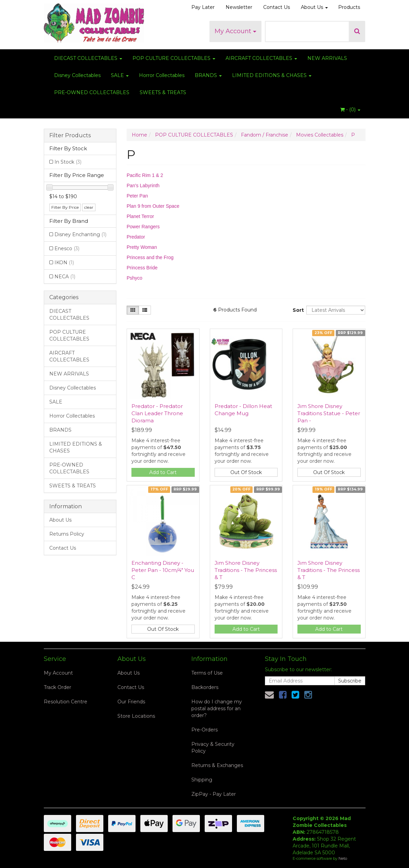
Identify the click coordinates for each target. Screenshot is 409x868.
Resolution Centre (66, 702)
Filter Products (70, 136)
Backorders (205, 687)
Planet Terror (140, 216)
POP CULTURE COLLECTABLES (174, 58)
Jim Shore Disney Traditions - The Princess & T (246, 570)
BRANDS (208, 75)
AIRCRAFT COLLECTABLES (261, 58)
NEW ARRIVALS (327, 58)
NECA (65, 277)
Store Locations (136, 716)
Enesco (67, 248)
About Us (314, 7)
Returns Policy (67, 534)
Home (139, 135)
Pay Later (203, 7)
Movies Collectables (320, 135)
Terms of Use (207, 673)
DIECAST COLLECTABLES (88, 58)
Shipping (202, 780)
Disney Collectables (77, 75)
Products (349, 7)
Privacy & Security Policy (213, 748)
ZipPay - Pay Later (214, 794)
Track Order (57, 687)
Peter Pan (137, 196)
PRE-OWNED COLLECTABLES (92, 92)
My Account (235, 31)
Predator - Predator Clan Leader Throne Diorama (157, 413)
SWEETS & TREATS (163, 92)
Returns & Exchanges (217, 765)
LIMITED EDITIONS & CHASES (272, 75)
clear (89, 207)
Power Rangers (143, 227)
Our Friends (131, 702)
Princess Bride (142, 268)
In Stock (68, 162)
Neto (343, 858)
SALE (120, 75)
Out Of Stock (246, 472)
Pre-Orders (204, 730)
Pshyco (135, 278)
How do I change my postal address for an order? (217, 709)
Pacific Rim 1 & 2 (145, 175)
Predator (136, 237)
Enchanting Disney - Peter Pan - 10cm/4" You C (163, 570)
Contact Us (277, 7)
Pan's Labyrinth (143, 186)
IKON (64, 263)
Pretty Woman (142, 247)
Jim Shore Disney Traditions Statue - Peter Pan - (329, 413)
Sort (297, 310)
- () (350, 110)
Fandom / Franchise (265, 135)
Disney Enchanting (80, 234)
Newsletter (239, 7)
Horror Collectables (162, 75)
